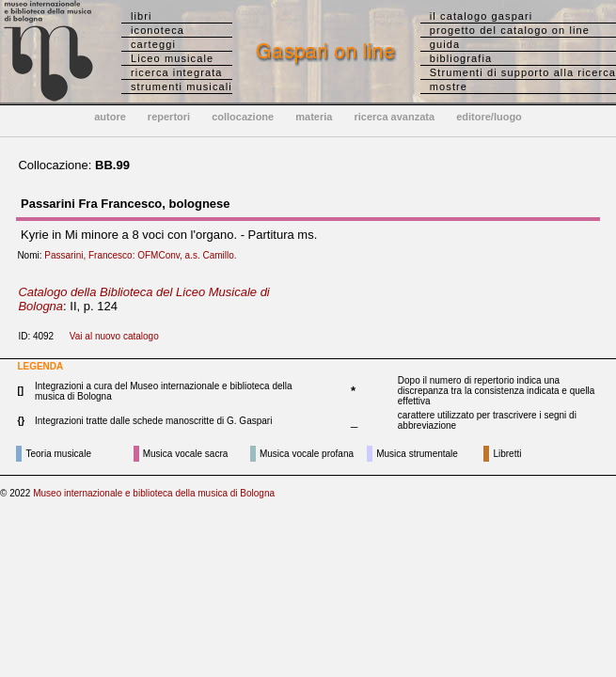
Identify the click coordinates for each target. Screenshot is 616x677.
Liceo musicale (172, 58)
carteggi (153, 44)
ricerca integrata (177, 72)
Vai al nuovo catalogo (114, 336)
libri (142, 16)
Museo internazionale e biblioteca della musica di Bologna (154, 493)
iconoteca (158, 30)
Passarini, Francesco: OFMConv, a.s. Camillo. (144, 255)
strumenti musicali (182, 87)
